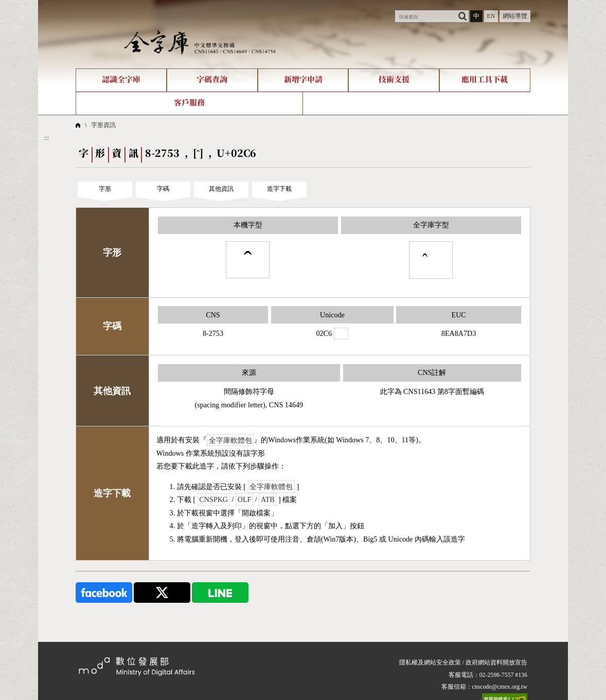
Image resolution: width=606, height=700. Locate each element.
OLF (245, 499)
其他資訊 (221, 189)
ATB (268, 499)
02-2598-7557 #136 (503, 675)
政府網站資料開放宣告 (496, 663)
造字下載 (279, 189)
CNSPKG (213, 499)
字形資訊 (103, 125)
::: (41, 3)
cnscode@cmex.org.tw (500, 687)
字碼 (163, 189)
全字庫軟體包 (230, 440)
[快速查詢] (426, 16)
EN (491, 16)
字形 (105, 189)
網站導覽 (515, 16)
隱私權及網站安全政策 (430, 663)
